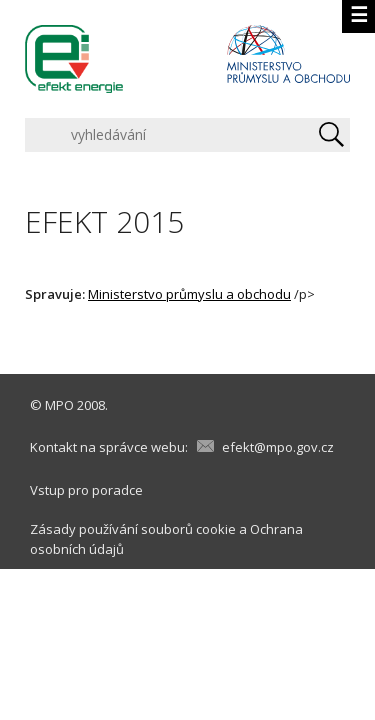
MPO (59, 405)
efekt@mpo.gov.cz (278, 447)
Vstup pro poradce (86, 490)
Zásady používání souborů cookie (133, 529)
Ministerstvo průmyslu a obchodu (189, 294)
